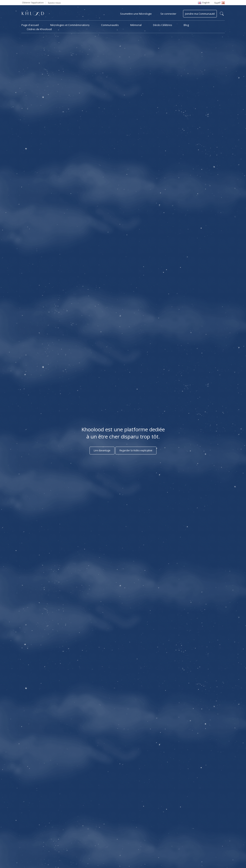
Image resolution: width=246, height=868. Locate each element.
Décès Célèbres (163, 25)
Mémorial (136, 25)
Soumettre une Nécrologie (136, 14)
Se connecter (168, 14)
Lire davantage (102, 451)
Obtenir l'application (33, 2)
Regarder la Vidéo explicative (136, 451)
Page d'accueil (30, 25)
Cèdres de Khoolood (39, 29)
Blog (186, 25)
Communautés (110, 25)
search (222, 14)
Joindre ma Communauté (200, 14)
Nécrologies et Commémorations (70, 25)
